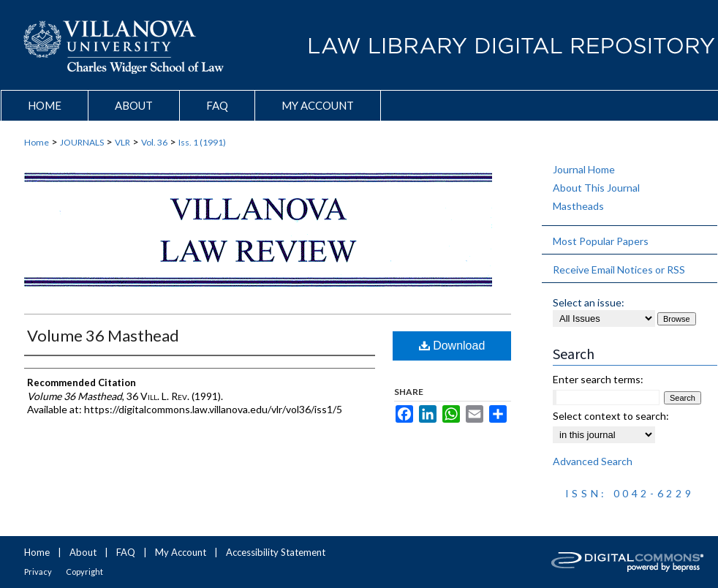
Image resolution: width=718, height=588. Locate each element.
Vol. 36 (154, 142)
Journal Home (584, 169)
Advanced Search (593, 461)
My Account (181, 552)
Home (37, 142)
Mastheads (578, 206)
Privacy (38, 572)
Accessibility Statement (276, 552)
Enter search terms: (598, 379)
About (83, 552)
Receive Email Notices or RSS (619, 269)
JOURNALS (82, 142)
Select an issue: (589, 302)
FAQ (126, 552)
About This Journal (596, 188)
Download (452, 346)
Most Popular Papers (601, 241)
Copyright (84, 572)
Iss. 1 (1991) (202, 142)
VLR (122, 142)
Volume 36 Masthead (103, 335)
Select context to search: (611, 416)
